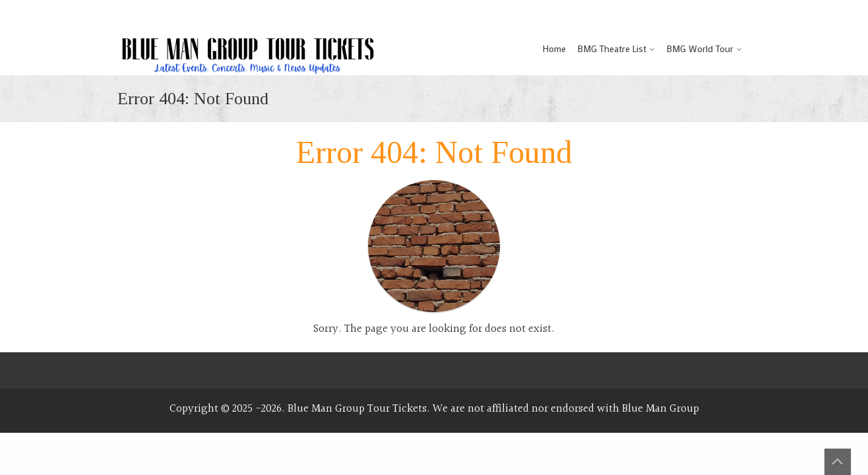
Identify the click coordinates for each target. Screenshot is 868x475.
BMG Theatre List (612, 48)
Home (554, 48)
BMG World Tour (700, 48)
